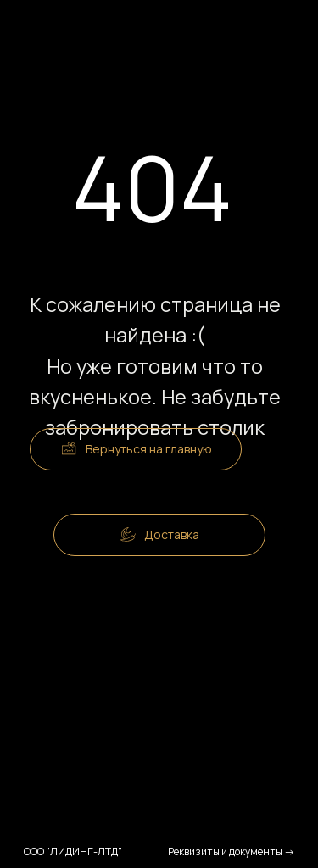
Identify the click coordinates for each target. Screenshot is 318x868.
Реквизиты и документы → (232, 851)
